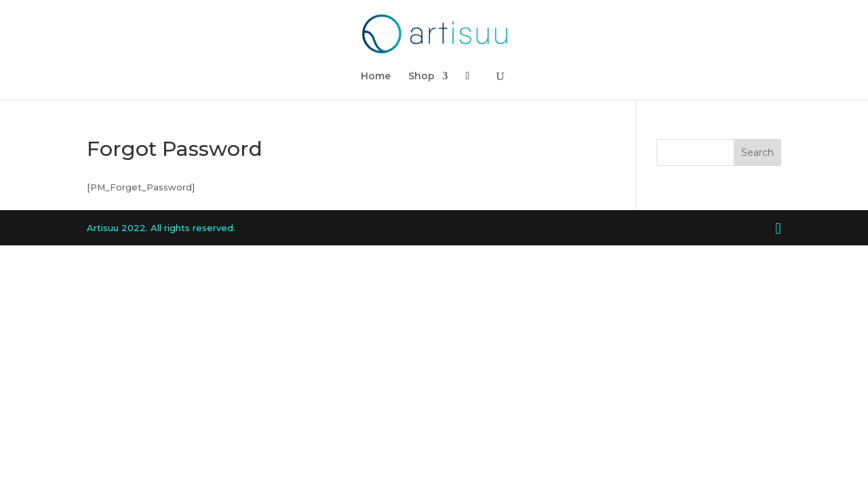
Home (376, 77)
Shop (421, 77)
